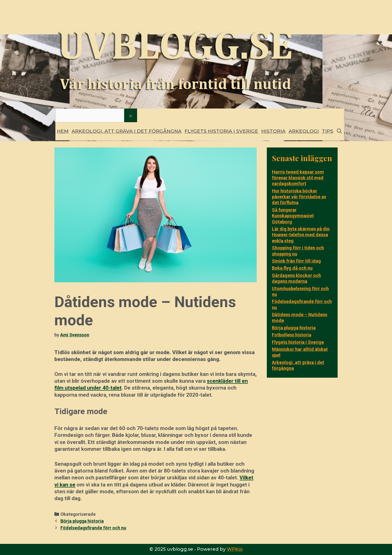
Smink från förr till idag (296, 261)
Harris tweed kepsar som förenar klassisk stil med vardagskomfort (298, 178)
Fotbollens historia (292, 335)
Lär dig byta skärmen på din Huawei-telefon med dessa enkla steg (301, 235)
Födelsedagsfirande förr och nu (93, 528)
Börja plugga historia (82, 521)
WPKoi (235, 549)
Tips (328, 131)
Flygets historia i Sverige (221, 131)
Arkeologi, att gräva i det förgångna (127, 131)
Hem (63, 131)
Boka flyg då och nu (292, 268)
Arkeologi (304, 131)
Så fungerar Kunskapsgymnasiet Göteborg (293, 216)
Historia (273, 131)
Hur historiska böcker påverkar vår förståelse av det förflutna (299, 197)
